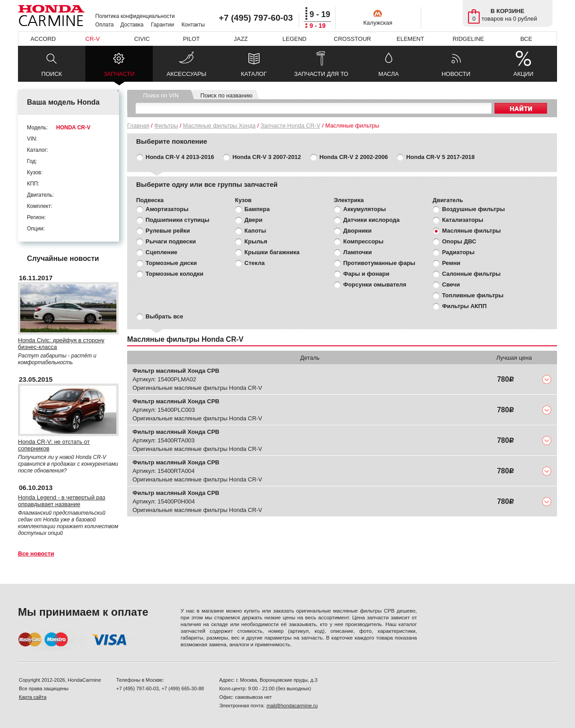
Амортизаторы (167, 209)
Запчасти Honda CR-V (290, 126)
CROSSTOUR (352, 39)
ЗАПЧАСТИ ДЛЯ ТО (321, 74)
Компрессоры (363, 241)
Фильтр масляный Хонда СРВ (176, 371)
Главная (138, 126)
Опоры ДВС (459, 241)
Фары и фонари (366, 274)
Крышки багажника (272, 252)
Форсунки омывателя (375, 285)
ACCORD (43, 39)
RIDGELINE (468, 39)
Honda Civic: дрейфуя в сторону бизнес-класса (61, 344)
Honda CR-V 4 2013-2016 (180, 157)
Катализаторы (463, 220)
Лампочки (358, 252)
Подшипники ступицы (177, 220)
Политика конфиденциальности (135, 16)
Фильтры (166, 126)
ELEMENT (410, 39)
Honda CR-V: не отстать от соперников (54, 445)
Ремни (451, 263)
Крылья (256, 241)
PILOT (191, 39)
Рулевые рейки (168, 231)
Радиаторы (458, 252)
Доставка (132, 25)
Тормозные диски (171, 263)
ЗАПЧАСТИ (119, 76)
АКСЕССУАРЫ (187, 74)
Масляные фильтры (471, 231)
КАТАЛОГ (254, 74)
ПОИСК (52, 74)
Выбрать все (164, 316)
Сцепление (161, 252)
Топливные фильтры (473, 295)
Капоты (255, 231)
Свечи (451, 285)
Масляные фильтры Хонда (219, 126)
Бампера (257, 209)
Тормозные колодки (175, 274)
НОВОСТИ (456, 74)
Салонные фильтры (471, 274)
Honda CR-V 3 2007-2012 (266, 157)
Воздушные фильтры (473, 209)
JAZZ (241, 39)
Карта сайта (33, 697)
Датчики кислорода (371, 220)
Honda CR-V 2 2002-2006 (354, 157)
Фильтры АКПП (464, 306)
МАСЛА (388, 74)
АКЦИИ (524, 74)
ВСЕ (526, 39)
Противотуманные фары (379, 263)
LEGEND (294, 39)
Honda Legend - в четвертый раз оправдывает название (62, 501)
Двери (253, 220)
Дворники (357, 231)
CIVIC (142, 39)
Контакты (193, 25)
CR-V (93, 39)
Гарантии (162, 25)
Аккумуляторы (365, 209)
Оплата (104, 25)
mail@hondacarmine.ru (292, 706)
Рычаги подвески (171, 241)
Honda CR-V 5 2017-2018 (440, 157)
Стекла (254, 263)
